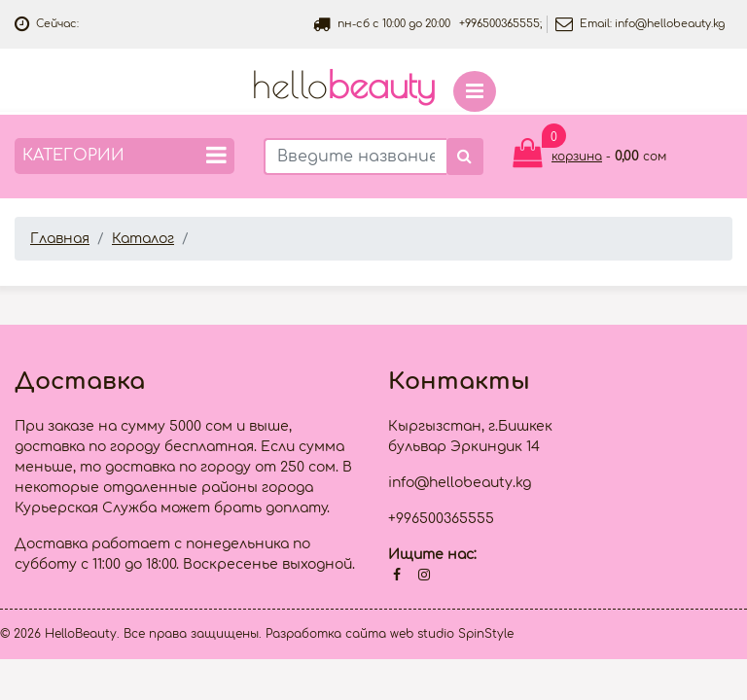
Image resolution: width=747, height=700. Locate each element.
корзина (577, 157)
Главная (60, 239)
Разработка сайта (326, 634)
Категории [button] (124, 155)
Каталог (143, 239)
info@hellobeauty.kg (670, 24)
